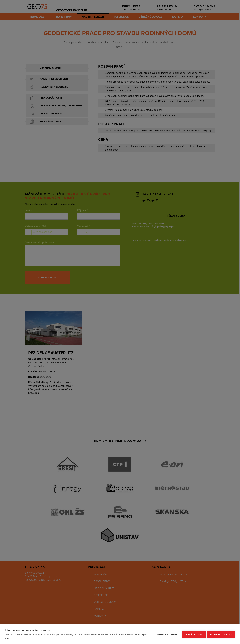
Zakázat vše (194, 634)
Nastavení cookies (167, 634)
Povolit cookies (221, 634)
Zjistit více (18, 638)
